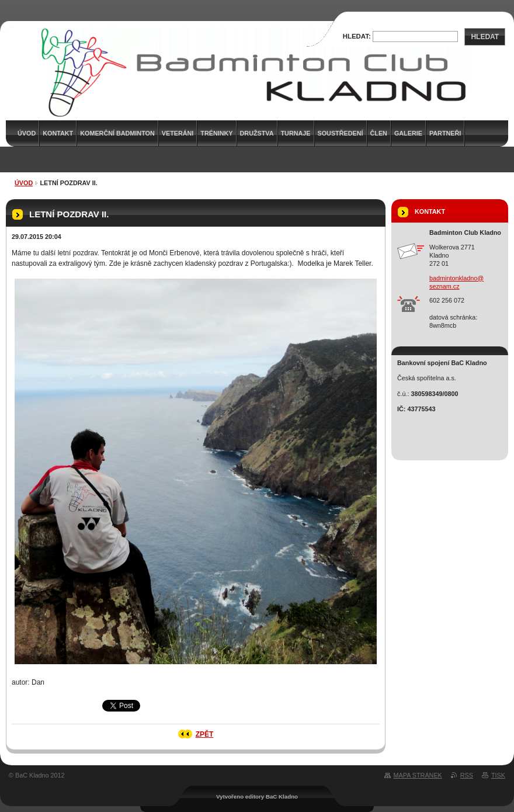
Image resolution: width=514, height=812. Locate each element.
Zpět (205, 734)
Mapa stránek (418, 775)
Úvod (24, 183)
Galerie (408, 133)
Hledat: (357, 36)
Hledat (485, 37)
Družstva (257, 133)
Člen (379, 133)
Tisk (498, 775)
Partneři (445, 133)
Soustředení (341, 133)
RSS (467, 775)
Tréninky (216, 133)
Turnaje (296, 133)
